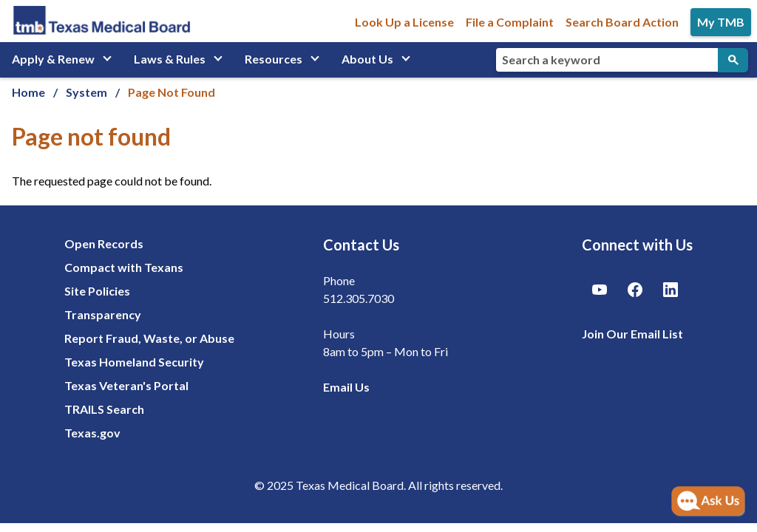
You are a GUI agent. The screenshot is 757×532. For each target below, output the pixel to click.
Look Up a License (404, 22)
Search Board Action (622, 22)
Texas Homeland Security (134, 362)
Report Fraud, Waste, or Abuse (149, 338)
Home (28, 92)
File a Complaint (510, 22)
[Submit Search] (733, 60)
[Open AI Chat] (708, 502)
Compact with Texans (124, 267)
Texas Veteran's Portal (126, 385)
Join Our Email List (632, 334)
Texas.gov (92, 433)
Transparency (103, 314)
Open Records (104, 243)
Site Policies (97, 291)
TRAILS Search (104, 409)
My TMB (721, 22)
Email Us (346, 387)
